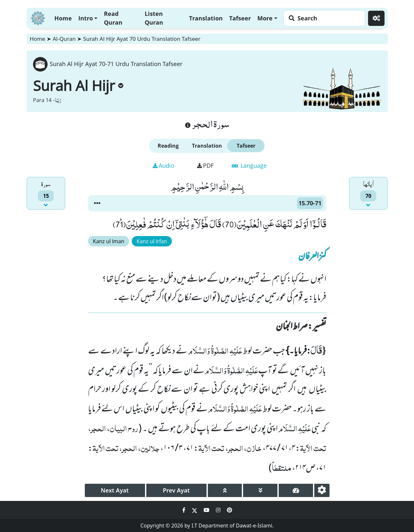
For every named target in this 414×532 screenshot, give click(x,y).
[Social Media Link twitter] (195, 510)
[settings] (322, 490)
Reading (168, 146)
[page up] (225, 490)
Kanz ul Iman (109, 241)
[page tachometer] (296, 490)
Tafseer (240, 18)
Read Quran (113, 18)
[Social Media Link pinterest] (229, 510)
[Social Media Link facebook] (185, 510)
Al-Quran (64, 39)
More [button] (265, 18)
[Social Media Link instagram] (219, 510)
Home (63, 18)
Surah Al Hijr (78, 85)
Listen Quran (154, 18)
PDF (205, 165)
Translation (206, 18)
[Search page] (323, 18)
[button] (97, 203)
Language (249, 165)
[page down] (260, 490)
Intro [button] (86, 18)
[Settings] (376, 18)
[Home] (38, 17)
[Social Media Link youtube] (207, 510)
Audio (164, 165)
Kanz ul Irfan (152, 241)
